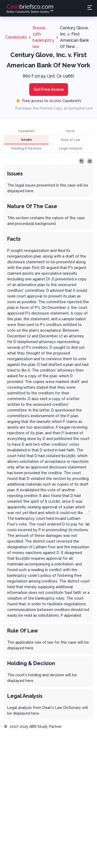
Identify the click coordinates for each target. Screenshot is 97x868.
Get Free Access (49, 89)
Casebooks (16, 37)
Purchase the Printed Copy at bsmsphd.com (54, 108)
